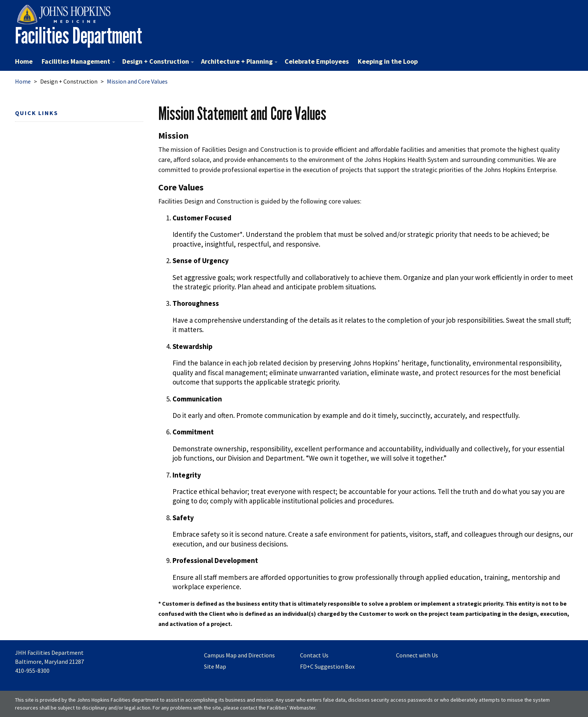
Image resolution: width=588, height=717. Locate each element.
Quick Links (37, 113)
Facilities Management (78, 61)
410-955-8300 (32, 671)
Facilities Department (79, 35)
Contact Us (314, 655)
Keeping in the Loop (388, 61)
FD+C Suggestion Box (327, 666)
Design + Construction (158, 61)
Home (24, 61)
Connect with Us (417, 655)
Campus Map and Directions (239, 655)
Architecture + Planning (239, 61)
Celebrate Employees (317, 61)
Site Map (215, 666)
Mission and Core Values (137, 81)
